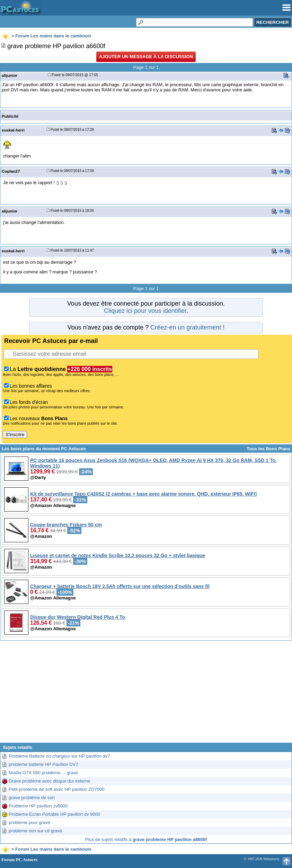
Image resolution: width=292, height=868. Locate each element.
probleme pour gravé (29, 822)
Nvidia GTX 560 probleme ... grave (43, 773)
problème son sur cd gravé (35, 831)
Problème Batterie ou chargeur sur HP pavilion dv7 (59, 756)
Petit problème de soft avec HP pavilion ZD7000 (57, 789)
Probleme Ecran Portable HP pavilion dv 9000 (54, 814)
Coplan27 (11, 171)
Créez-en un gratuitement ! (187, 327)
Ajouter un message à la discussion (146, 57)
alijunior (10, 75)
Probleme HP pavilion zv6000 (38, 806)
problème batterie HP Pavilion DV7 (43, 764)
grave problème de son (32, 798)
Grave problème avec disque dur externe (50, 781)
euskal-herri (13, 130)
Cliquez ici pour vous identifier (145, 311)
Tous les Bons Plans (268, 449)
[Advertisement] (146, 694)
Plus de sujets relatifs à (146, 839)
